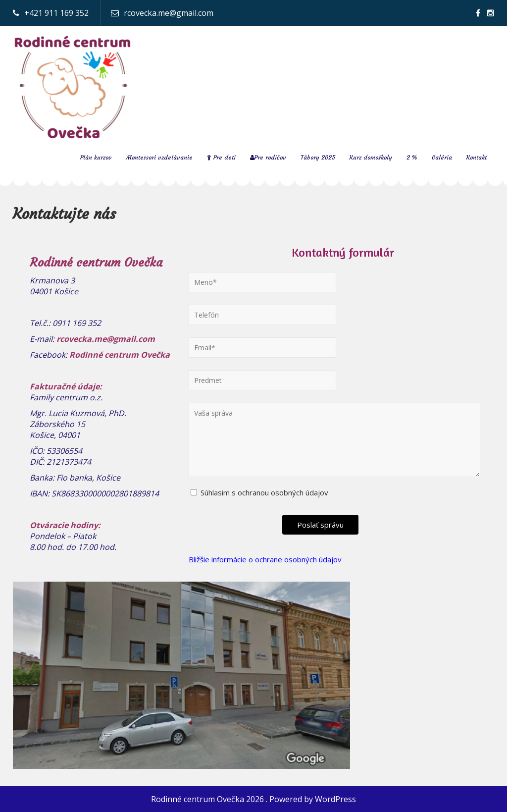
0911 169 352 (77, 323)
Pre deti (221, 157)
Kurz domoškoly (371, 157)
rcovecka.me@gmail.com (169, 13)
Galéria (442, 157)
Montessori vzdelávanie (159, 157)
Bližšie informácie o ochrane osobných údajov (265, 559)
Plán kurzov (96, 157)
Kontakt (477, 157)
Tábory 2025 (318, 157)
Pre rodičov (268, 157)
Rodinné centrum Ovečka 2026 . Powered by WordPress (253, 799)
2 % (412, 157)
